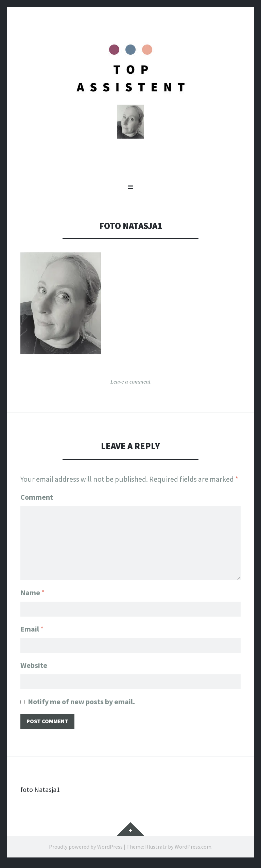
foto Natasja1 (41, 793)
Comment (37, 499)
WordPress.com (193, 850)
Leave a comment (130, 384)
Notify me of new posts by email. (81, 704)
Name (32, 593)
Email (32, 630)
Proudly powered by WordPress (86, 850)
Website (34, 667)
